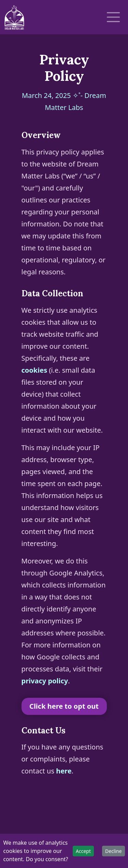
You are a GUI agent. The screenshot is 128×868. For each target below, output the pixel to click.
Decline (113, 851)
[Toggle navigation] (113, 17)
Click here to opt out (64, 706)
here (64, 771)
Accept (83, 851)
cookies (34, 370)
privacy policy (45, 681)
